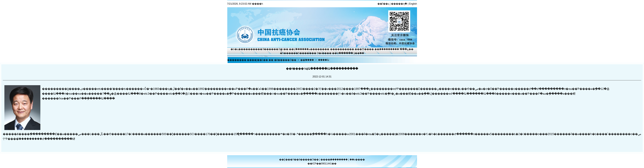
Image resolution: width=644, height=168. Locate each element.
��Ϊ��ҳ (383, 4)
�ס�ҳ (234, 49)
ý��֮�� (359, 53)
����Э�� (261, 49)
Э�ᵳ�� (322, 53)
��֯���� (307, 60)
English (413, 4)
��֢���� (381, 49)
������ (341, 160)
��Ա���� (340, 53)
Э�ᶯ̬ (281, 49)
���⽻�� (362, 49)
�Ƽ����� (304, 53)
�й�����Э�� (285, 60)
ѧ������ (317, 49)
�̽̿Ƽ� (283, 53)
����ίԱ (324, 60)
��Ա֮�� (294, 49)
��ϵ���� (357, 160)
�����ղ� (399, 4)
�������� (340, 49)
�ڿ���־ (403, 49)
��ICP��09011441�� (322, 164)
